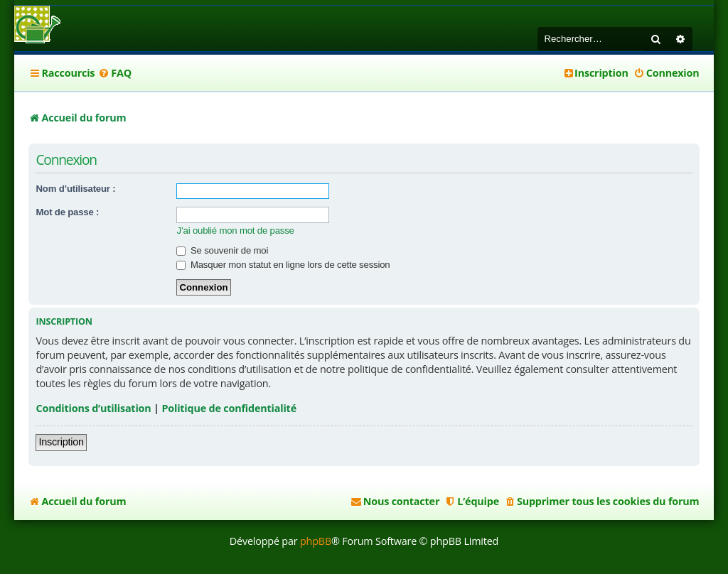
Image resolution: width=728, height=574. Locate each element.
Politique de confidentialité (229, 408)
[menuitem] (115, 73)
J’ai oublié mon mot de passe (235, 231)
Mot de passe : (67, 212)
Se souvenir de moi (222, 250)
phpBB (316, 541)
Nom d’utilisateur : (75, 189)
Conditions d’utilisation (93, 408)
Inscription (61, 442)
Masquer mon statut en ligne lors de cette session (283, 265)
